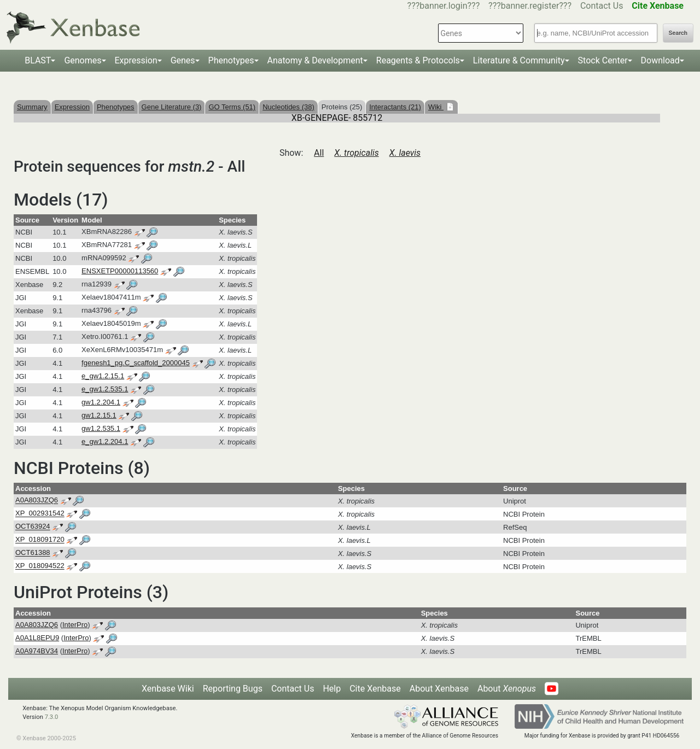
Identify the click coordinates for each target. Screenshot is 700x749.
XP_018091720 (40, 540)
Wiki (436, 107)
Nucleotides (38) (288, 107)
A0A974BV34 (37, 651)
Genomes (83, 60)
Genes (183, 60)
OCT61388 (33, 553)
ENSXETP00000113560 (120, 271)
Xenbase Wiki (168, 689)
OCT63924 (33, 527)
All (319, 153)
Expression (136, 60)
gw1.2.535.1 (101, 428)
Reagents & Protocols (418, 60)
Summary (32, 107)
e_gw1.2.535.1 (105, 389)
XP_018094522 (40, 566)
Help (332, 689)
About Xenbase (439, 689)
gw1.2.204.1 (101, 402)
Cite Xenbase (375, 689)
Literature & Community (519, 60)
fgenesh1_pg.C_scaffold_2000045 (136, 363)
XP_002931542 (40, 514)
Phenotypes (231, 60)
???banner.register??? (530, 6)
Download (660, 60)
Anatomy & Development (315, 60)
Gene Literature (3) (172, 107)
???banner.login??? (444, 6)
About (507, 689)
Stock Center (603, 60)
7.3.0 (52, 717)
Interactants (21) (395, 107)
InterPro (75, 625)
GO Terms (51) (232, 107)
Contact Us (602, 6)
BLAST (38, 60)
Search (678, 33)
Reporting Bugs (233, 689)
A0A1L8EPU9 (37, 638)
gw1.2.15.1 (99, 415)
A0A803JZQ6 (37, 501)
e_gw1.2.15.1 (103, 376)
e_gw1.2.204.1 (105, 441)
